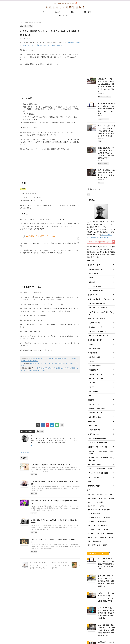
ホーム (42, 12)
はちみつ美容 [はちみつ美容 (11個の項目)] (102, 479)
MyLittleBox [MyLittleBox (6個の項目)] (92, 479)
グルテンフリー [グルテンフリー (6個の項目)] (92, 487)
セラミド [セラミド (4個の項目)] (102, 487)
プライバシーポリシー (65, 16)
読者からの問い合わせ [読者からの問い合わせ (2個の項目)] (94, 526)
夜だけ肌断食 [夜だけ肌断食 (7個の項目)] (101, 514)
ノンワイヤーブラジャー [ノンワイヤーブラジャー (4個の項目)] (95, 499)
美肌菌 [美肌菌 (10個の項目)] (111, 518)
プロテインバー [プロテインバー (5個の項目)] (101, 503)
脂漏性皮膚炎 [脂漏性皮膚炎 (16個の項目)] (97, 522)
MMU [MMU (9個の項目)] (111, 475)
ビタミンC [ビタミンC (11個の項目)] (107, 499)
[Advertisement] (50, 80)
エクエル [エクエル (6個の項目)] (111, 479)
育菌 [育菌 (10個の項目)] (89, 522)
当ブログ (57, 12)
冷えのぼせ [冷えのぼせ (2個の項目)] (91, 514)
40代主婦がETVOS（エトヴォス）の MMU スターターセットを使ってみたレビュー (106, 157)
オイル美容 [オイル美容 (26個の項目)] (100, 483)
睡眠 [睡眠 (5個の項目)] (96, 518)
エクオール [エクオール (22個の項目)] (91, 483)
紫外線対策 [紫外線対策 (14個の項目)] (103, 518)
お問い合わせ (88, 12)
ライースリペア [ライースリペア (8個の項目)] (103, 507)
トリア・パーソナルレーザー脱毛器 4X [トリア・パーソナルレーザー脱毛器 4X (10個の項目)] (99, 491)
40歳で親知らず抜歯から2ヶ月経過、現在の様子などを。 (50, 461)
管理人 (73, 12)
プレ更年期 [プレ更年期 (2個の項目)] (91, 503)
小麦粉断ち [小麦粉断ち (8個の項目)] (110, 514)
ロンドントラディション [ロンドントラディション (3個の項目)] (95, 511)
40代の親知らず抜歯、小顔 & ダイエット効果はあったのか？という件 (54, 478)
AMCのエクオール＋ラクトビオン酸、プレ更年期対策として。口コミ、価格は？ (54, 362)
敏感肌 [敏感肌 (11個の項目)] (90, 518)
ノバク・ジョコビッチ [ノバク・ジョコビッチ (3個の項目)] (94, 495)
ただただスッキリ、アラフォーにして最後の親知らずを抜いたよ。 (53, 534)
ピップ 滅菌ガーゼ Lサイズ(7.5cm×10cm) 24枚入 (40, 235)
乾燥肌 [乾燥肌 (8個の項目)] (106, 511)
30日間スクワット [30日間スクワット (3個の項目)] (102, 475)
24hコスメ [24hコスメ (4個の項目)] (91, 475)
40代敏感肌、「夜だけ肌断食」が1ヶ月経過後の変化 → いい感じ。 (106, 618)
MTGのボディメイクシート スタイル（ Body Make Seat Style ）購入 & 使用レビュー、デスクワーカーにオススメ (106, 83)
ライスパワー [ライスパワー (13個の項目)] (92, 507)
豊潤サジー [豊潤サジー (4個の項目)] (106, 526)
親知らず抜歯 (25, 449)
